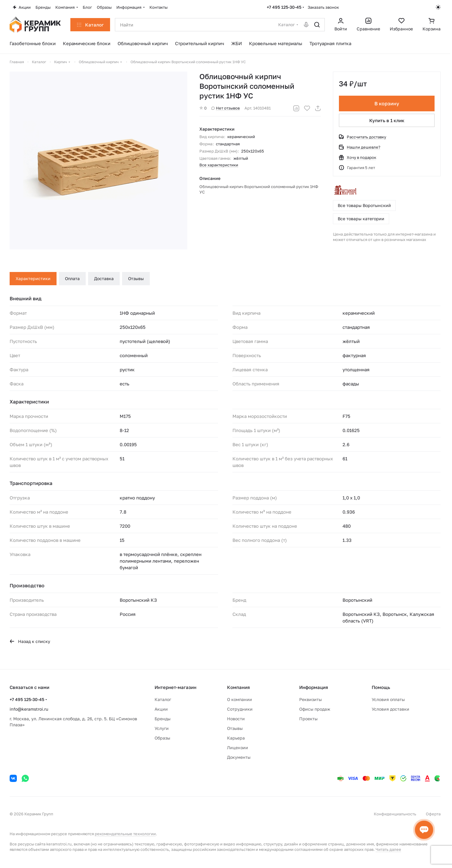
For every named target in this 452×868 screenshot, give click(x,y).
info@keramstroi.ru (29, 709)
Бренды (163, 719)
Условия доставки (391, 709)
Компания (238, 687)
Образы (162, 738)
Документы (239, 757)
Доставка (104, 278)
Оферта (433, 814)
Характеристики (33, 278)
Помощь (381, 687)
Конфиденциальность (395, 814)
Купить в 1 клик (387, 120)
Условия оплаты (388, 699)
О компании (240, 699)
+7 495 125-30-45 (284, 7)
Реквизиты (311, 699)
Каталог (163, 699)
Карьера (236, 738)
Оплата (72, 278)
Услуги (162, 728)
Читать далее (388, 849)
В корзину (387, 103)
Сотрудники (240, 709)
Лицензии (238, 748)
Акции (161, 709)
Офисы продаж (315, 709)
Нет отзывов (226, 108)
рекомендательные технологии (125, 834)
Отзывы (136, 278)
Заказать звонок (323, 7)
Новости (236, 719)
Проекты (308, 719)
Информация (314, 687)
